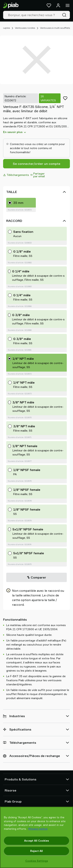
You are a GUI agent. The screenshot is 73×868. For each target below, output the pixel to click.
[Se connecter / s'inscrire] (58, 5)
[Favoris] (49, 5)
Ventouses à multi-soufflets (55, 28)
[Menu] (68, 5)
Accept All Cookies (36, 841)
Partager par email (38, 175)
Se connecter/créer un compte (37, 164)
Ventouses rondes (25, 28)
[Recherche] (65, 15)
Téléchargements (16, 175)
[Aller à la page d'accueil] (11, 6)
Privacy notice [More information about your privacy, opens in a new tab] (38, 829)
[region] (36, 837)
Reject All (36, 851)
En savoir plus (15, 132)
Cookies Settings (37, 861)
